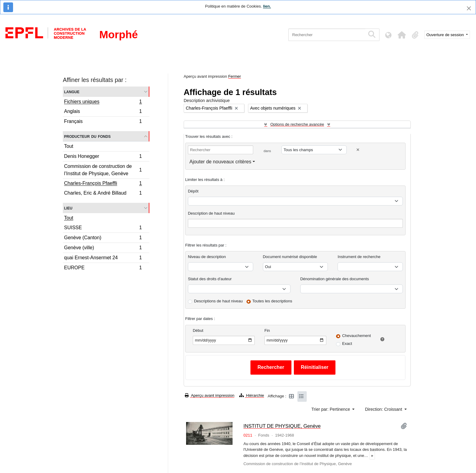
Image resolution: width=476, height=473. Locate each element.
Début (198, 330)
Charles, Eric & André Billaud (103, 194)
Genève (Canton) (103, 238)
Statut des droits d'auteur (210, 279)
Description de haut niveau (211, 213)
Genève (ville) (103, 248)
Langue (72, 92)
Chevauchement (357, 336)
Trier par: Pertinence (331, 409)
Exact (347, 344)
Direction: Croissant (384, 409)
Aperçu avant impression (210, 395)
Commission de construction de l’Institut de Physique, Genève (103, 170)
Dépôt (193, 191)
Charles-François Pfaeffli (103, 184)
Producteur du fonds (87, 136)
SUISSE (103, 228)
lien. (267, 6)
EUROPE (103, 268)
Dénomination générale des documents (335, 279)
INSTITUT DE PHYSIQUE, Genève (282, 426)
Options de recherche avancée (297, 124)
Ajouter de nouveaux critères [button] (220, 162)
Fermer (235, 76)
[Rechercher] (327, 35)
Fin (267, 330)
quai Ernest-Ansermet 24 (103, 259)
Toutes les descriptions (272, 301)
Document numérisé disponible (290, 257)
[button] (402, 35)
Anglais (103, 112)
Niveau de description (207, 257)
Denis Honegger (103, 157)
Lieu (68, 208)
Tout (69, 146)
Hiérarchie (252, 395)
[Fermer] (469, 8)
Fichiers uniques (103, 102)
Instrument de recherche (359, 257)
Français (103, 122)
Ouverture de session (446, 35)
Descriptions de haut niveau (218, 301)
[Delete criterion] (358, 150)
